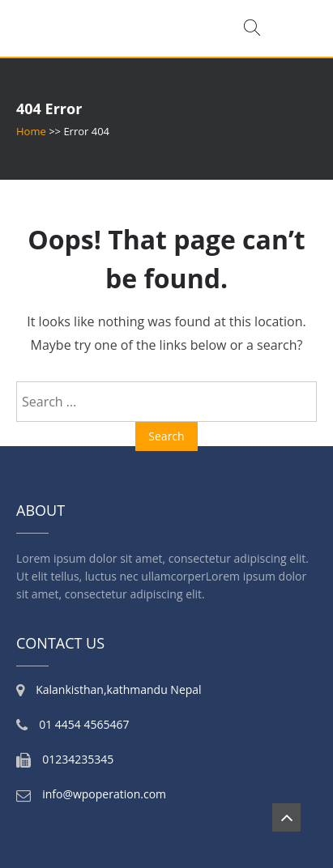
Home (31, 131)
